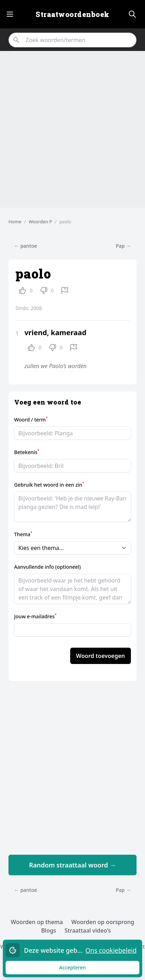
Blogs (49, 930)
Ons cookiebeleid (111, 950)
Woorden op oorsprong (103, 922)
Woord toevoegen (101, 656)
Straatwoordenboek (72, 14)
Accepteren (79, 969)
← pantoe (26, 246)
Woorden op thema (37, 922)
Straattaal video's (88, 930)
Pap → (123, 246)
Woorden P (40, 222)
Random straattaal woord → (72, 865)
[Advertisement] (72, 129)
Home (15, 222)
